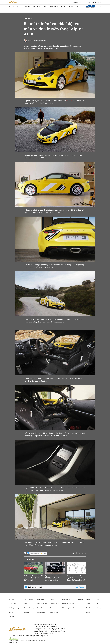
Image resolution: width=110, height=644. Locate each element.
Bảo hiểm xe (54, 6)
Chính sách (12, 604)
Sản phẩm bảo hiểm (68, 604)
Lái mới (45, 6)
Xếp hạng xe (41, 612)
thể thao (69, 101)
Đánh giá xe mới (42, 604)
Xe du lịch (27, 604)
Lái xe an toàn (54, 612)
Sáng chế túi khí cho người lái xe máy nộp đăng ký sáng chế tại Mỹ (76, 578)
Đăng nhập (98, 2)
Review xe (89, 604)
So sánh (40, 608)
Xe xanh (63, 6)
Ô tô (98, 604)
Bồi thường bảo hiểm (69, 608)
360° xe (16, 6)
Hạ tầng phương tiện (15, 608)
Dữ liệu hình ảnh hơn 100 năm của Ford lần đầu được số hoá (33, 578)
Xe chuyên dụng (29, 608)
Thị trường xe (25, 6)
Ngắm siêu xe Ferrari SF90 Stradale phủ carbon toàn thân (53, 578)
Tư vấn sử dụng (55, 604)
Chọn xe (52, 608)
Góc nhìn (12, 612)
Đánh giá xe (36, 6)
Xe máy (27, 612)
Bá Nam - (31, 41)
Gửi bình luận (80, 587)
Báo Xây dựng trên (38, 553)
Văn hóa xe (28, 18)
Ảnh (77, 6)
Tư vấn (88, 612)
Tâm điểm (12, 616)
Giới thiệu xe (90, 608)
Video (71, 6)
